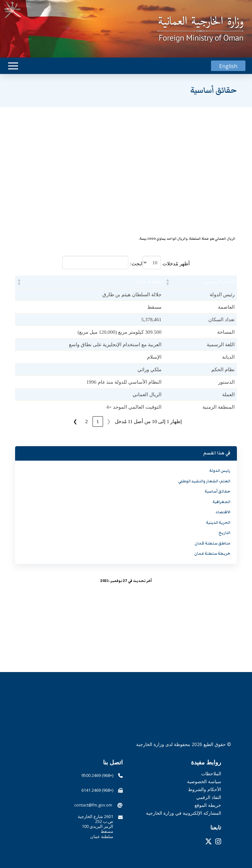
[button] (13, 66)
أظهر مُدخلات (176, 264)
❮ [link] (109, 421)
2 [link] (87, 421)
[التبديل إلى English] (228, 66)
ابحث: (136, 264)
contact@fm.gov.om (93, 805)
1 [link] (98, 421)
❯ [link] (75, 421)
